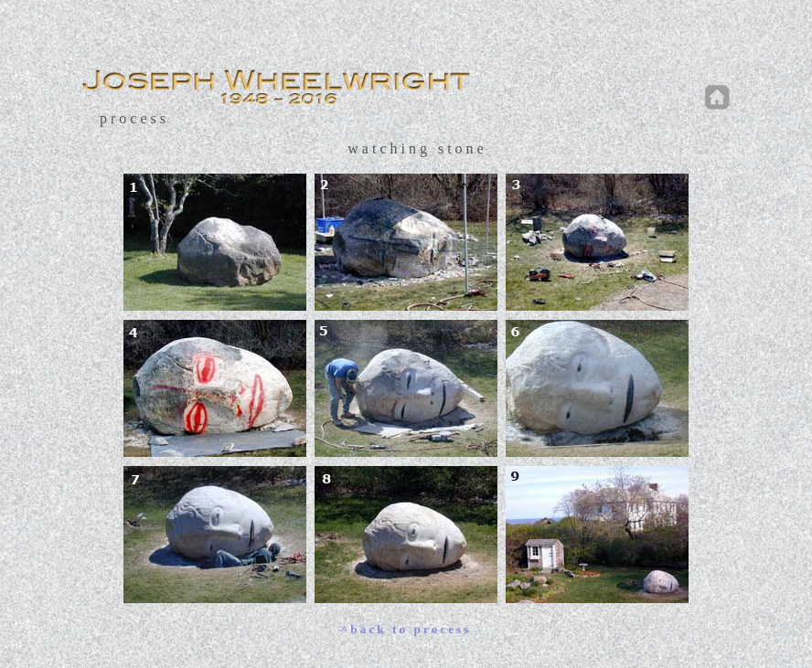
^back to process (406, 629)
